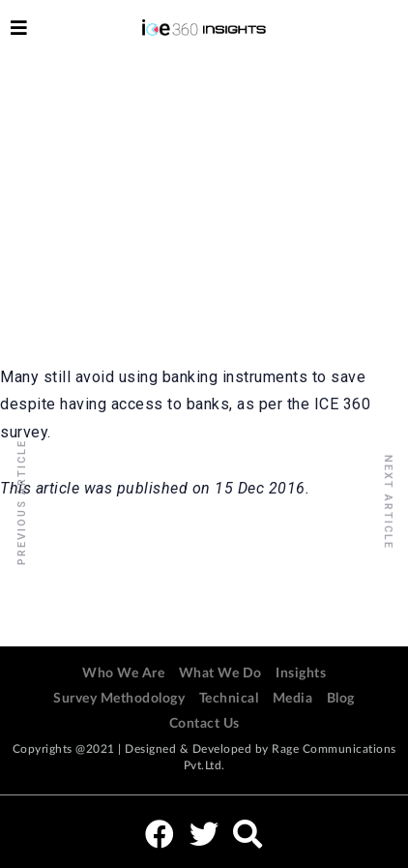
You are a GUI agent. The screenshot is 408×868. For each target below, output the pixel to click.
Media (293, 699)
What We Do (220, 673)
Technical (229, 699)
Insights (301, 673)
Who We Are (123, 673)
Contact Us (204, 724)
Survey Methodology (119, 699)
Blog (341, 699)
